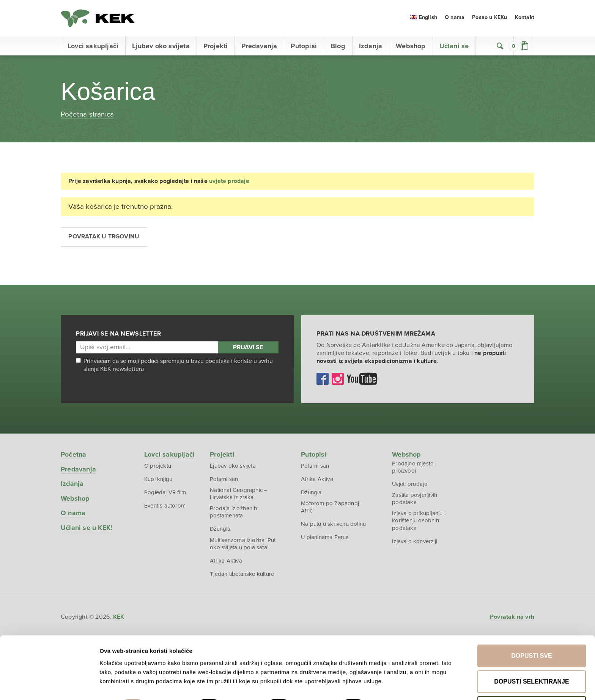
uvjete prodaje (229, 183)
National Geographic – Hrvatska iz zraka (239, 496)
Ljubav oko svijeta (161, 47)
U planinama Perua (325, 540)
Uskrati (532, 679)
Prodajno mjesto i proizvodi (415, 469)
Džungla (221, 531)
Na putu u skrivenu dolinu (334, 526)
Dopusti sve (532, 628)
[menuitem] (424, 19)
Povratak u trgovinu (104, 238)
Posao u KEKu (490, 19)
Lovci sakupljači (93, 47)
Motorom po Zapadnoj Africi (330, 509)
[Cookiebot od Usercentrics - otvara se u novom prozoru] (49, 685)
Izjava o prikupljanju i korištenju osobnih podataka (419, 523)
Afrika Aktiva (226, 563)
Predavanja (259, 47)
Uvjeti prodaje (410, 486)
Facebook (323, 380)
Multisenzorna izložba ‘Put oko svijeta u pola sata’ (243, 546)
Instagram (338, 380)
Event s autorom (165, 508)
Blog (338, 47)
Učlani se (454, 47)
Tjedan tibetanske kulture (242, 577)
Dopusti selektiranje (531, 653)
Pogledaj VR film (165, 494)
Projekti (216, 47)
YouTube (362, 380)
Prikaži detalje (398, 677)
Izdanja (371, 47)
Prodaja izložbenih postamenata (234, 514)
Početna (73, 456)
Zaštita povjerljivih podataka (415, 501)
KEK (99, 19)
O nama (455, 19)
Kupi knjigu (158, 481)
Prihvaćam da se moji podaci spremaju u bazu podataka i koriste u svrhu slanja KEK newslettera (174, 367)
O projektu (158, 467)
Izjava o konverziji (415, 544)
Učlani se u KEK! (87, 529)
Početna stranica (87, 115)
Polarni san (224, 481)
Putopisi (304, 47)
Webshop (411, 47)
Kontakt (525, 19)
